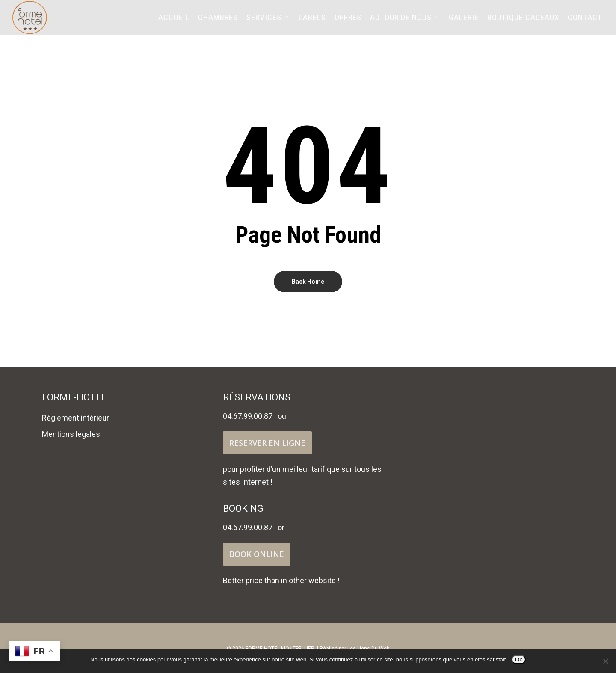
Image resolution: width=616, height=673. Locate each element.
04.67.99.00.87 (248, 416)
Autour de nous (405, 21)
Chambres (218, 21)
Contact (585, 21)
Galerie (464, 21)
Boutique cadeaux (523, 21)
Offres (348, 21)
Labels (312, 21)
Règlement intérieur (76, 418)
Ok (519, 660)
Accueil (174, 21)
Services (268, 21)
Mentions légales (71, 434)
